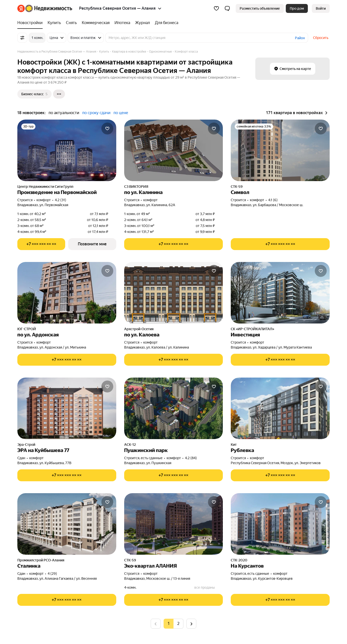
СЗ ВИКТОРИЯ (136, 187)
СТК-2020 (239, 560)
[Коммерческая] (96, 23)
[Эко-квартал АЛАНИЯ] (174, 524)
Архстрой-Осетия (139, 329)
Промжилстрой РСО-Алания (41, 560)
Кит (234, 445)
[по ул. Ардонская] (67, 293)
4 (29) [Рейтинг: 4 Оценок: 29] (52, 574)
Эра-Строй (26, 445)
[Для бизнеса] (165, 23)
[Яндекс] (21, 8)
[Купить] (54, 23)
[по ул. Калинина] (174, 150)
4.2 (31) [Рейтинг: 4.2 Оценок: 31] (60, 200)
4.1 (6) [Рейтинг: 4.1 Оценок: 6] (273, 200)
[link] (321, 8)
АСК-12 (130, 445)
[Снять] (71, 23)
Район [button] (300, 38)
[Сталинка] (67, 524)
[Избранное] (216, 8)
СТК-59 (237, 187)
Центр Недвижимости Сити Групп (45, 187)
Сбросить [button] (321, 38)
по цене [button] (121, 113)
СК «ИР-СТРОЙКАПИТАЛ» (252, 329)
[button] (227, 8)
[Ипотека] (122, 23)
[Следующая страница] (191, 624)
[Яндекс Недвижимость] (49, 8)
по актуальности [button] (64, 113)
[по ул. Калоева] (174, 293)
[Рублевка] (280, 408)
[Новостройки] (31, 23)
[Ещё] (59, 94)
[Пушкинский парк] (174, 408)
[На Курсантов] (280, 524)
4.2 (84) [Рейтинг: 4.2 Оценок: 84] (191, 458)
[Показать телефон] (41, 244)
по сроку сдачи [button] (96, 113)
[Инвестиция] (280, 293)
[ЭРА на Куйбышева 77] (67, 408)
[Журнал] (143, 23)
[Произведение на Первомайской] (67, 150)
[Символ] (280, 150)
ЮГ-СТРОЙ (27, 329)
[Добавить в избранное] (107, 129)
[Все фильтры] (22, 38)
